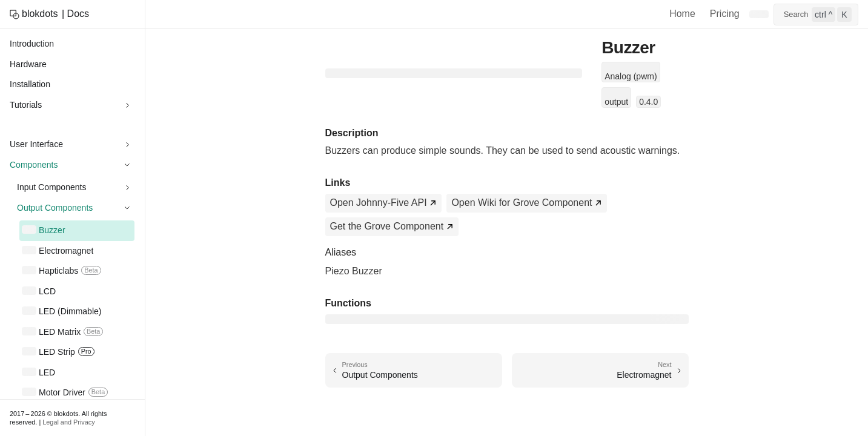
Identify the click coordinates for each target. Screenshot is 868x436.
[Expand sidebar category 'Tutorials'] (127, 105)
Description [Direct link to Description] (352, 133)
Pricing (725, 14)
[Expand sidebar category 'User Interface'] (127, 145)
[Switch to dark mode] (759, 15)
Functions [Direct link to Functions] (348, 303)
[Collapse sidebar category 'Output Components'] (127, 208)
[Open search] (816, 15)
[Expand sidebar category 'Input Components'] (127, 188)
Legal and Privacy (68, 422)
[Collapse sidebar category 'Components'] (127, 165)
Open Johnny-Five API (379, 203)
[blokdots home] (34, 14)
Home (682, 14)
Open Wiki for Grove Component (522, 203)
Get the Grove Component (387, 226)
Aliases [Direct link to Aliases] (341, 252)
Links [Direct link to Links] (338, 183)
